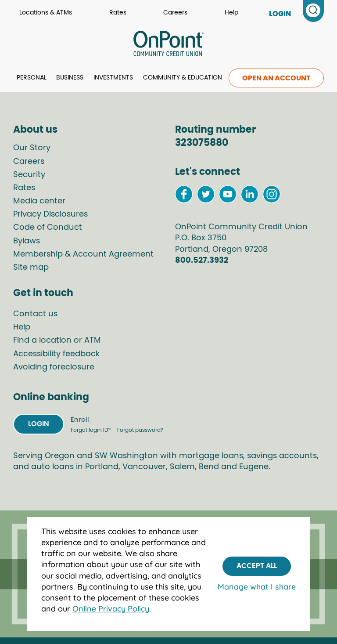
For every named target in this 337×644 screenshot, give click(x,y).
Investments (113, 78)
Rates (118, 13)
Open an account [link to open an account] (276, 78)
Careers (175, 13)
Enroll (80, 420)
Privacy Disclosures (50, 214)
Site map (31, 268)
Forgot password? (140, 430)
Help (231, 13)
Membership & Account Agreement (83, 254)
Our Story (32, 148)
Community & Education (183, 78)
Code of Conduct (48, 228)
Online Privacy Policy (111, 609)
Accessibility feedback (56, 354)
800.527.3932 (202, 260)
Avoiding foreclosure (54, 367)
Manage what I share (257, 587)
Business (70, 78)
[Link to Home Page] (168, 45)
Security (29, 175)
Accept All (257, 566)
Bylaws (27, 241)
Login (39, 424)
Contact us (35, 314)
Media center (39, 201)
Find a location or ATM (57, 340)
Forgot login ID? (91, 430)
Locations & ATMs (46, 13)
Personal (32, 78)
